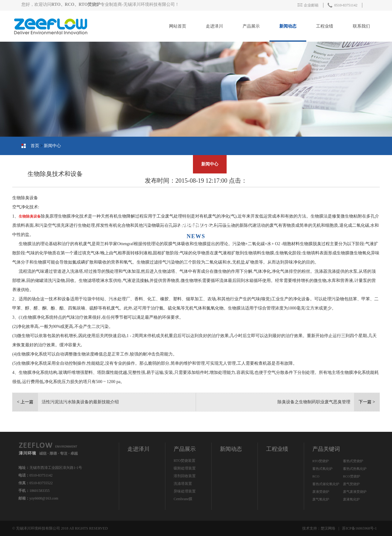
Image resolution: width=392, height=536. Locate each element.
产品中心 (329, 164)
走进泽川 (214, 26)
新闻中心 (52, 146)
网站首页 (178, 26)
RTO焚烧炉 (321, 461)
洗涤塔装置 (183, 484)
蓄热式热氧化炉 (355, 469)
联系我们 (361, 26)
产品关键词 (326, 449)
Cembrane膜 (183, 499)
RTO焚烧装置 (185, 461)
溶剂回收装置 (185, 476)
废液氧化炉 (351, 499)
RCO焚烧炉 (352, 476)
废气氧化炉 (321, 499)
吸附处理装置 (185, 468)
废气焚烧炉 (351, 484)
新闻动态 (288, 26)
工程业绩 (325, 26)
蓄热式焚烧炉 (353, 461)
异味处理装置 (185, 491)
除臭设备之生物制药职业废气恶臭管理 (314, 402)
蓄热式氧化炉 (322, 469)
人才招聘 (170, 164)
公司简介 (369, 164)
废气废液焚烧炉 (355, 492)
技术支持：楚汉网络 (319, 528)
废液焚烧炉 (321, 492)
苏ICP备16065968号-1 (359, 528)
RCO (316, 476)
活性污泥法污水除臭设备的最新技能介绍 (80, 402)
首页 (35, 146)
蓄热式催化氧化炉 (326, 484)
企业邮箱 (308, 5)
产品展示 (251, 26)
